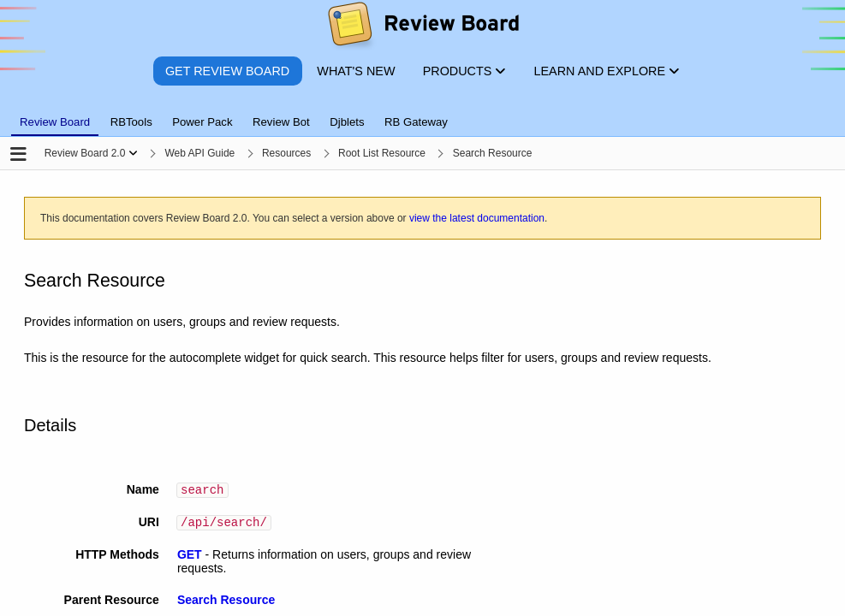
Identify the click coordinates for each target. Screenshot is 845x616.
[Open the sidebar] (18, 155)
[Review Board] (422, 28)
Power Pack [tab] (202, 122)
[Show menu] (133, 153)
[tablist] (422, 112)
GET (190, 559)
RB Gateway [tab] (416, 122)
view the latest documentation (477, 218)
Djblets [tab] (347, 122)
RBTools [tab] (131, 122)
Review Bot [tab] (281, 122)
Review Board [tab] (55, 122)
